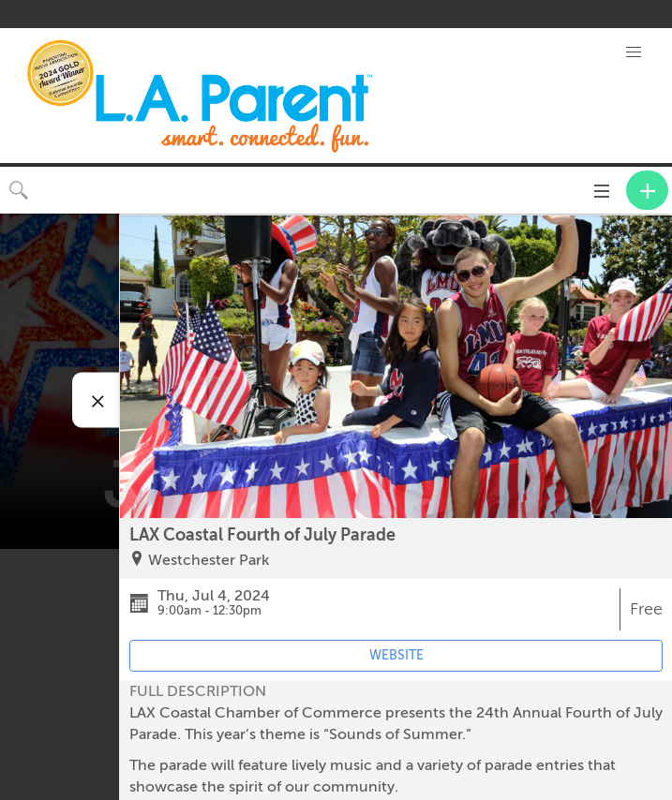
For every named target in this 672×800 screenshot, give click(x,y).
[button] (634, 52)
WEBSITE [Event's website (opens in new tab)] (396, 655)
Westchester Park (209, 560)
